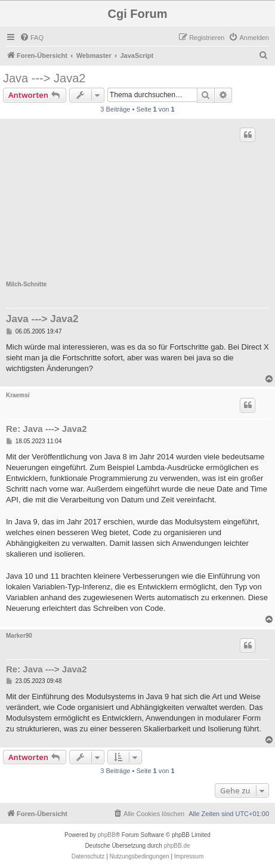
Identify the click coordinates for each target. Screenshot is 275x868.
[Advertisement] (137, 203)
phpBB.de (177, 846)
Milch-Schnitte (26, 284)
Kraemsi (18, 395)
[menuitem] (32, 38)
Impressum (189, 856)
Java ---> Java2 (44, 78)
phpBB (107, 835)
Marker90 (19, 636)
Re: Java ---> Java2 (47, 429)
